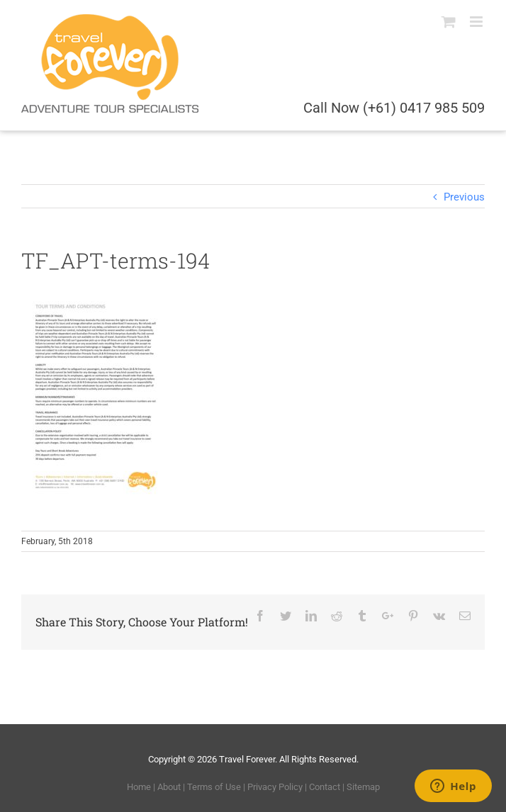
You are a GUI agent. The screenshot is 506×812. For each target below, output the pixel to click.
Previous (464, 197)
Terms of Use (214, 787)
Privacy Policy (275, 787)
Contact (325, 787)
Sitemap (363, 787)
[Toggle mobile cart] (449, 22)
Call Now (394, 108)
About (169, 787)
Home (139, 787)
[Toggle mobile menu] (477, 22)
